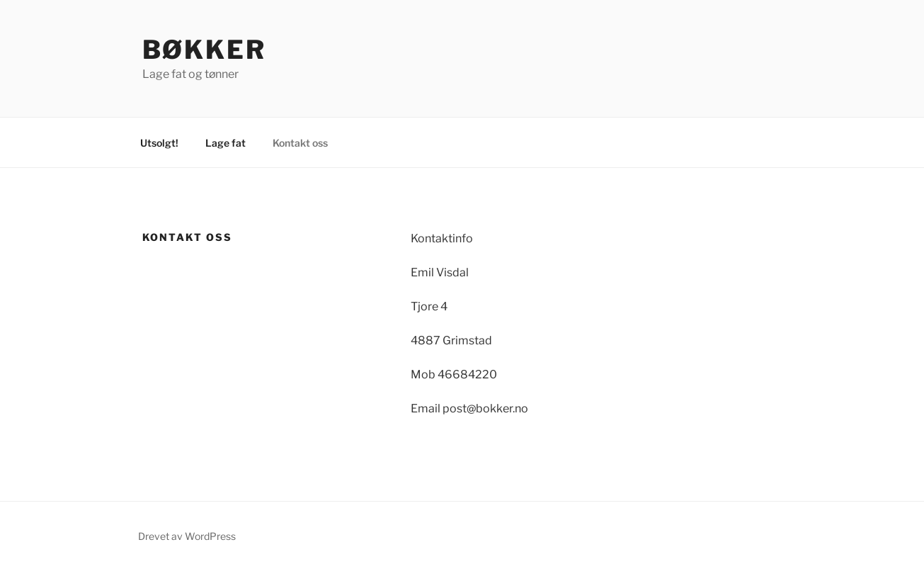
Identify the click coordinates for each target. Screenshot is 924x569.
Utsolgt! (159, 143)
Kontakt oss (300, 143)
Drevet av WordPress (187, 536)
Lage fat (226, 143)
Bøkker (204, 50)
